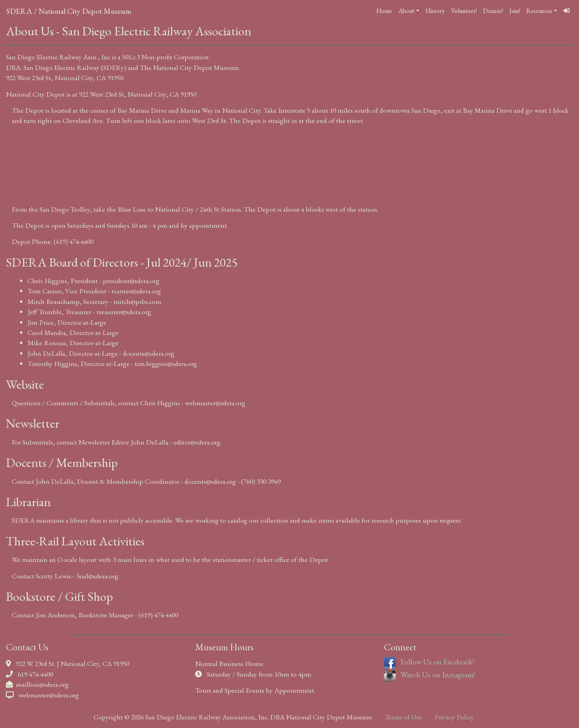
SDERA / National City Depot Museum (69, 11)
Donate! (493, 11)
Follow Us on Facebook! (429, 662)
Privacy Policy (454, 717)
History (435, 11)
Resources (539, 11)
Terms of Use (403, 717)
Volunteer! (464, 11)
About (406, 11)
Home (384, 11)
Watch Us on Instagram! (429, 675)
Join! (515, 11)
